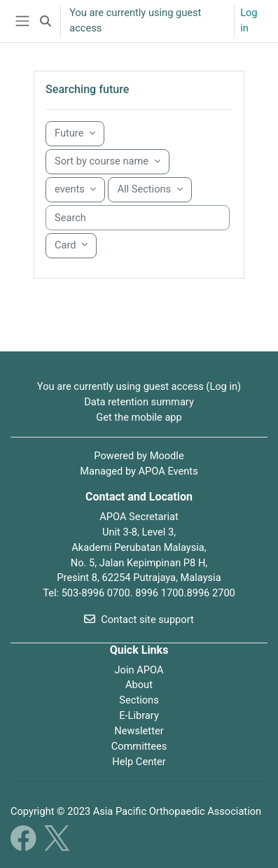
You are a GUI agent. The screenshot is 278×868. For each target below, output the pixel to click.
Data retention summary (139, 402)
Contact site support (139, 619)
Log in (249, 20)
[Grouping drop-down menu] (75, 134)
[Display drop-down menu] (71, 246)
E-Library (139, 715)
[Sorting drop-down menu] (107, 162)
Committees (139, 746)
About (139, 685)
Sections (139, 700)
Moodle (167, 456)
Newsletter (139, 731)
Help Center (139, 762)
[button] (46, 21)
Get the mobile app (139, 417)
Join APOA (139, 670)
